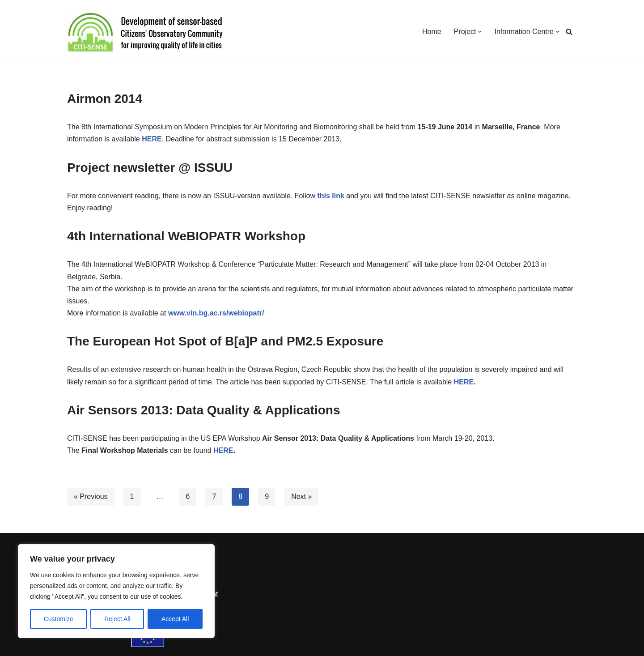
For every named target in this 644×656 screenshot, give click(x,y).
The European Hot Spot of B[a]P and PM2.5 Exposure (225, 341)
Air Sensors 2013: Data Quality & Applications (203, 410)
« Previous (91, 496)
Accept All (175, 619)
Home (432, 32)
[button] (480, 32)
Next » (301, 496)
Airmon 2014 (105, 99)
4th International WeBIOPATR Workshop (186, 236)
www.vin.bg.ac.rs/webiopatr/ (216, 313)
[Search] (569, 32)
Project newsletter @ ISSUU (150, 168)
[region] (116, 591)
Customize (59, 619)
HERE (464, 382)
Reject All (117, 619)
